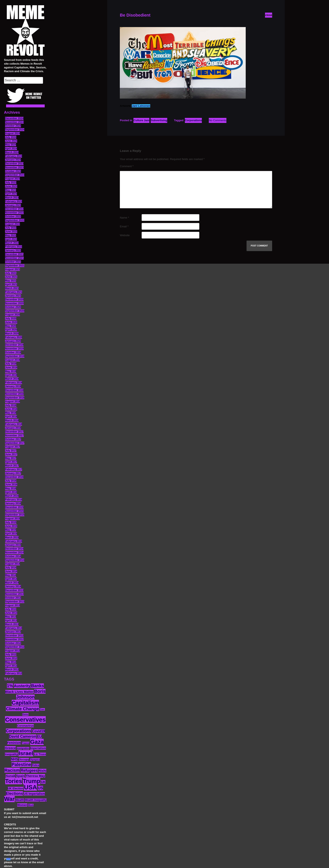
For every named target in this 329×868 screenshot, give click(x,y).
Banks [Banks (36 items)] (37, 686)
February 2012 (14, 673)
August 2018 (12, 401)
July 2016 (11, 481)
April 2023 (11, 194)
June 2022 (11, 232)
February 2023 (14, 201)
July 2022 (11, 228)
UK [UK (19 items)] (43, 782)
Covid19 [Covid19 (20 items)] (39, 731)
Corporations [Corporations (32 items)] (19, 731)
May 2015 (11, 530)
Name (124, 218)
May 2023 (11, 190)
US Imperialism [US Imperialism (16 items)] (34, 794)
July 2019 (11, 364)
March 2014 (12, 583)
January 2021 (13, 296)
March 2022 (12, 243)
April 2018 (11, 417)
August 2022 (12, 224)
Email (124, 226)
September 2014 (15, 560)
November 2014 (14, 553)
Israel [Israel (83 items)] (26, 753)
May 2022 (11, 235)
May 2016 (11, 488)
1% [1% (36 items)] (10, 686)
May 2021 (11, 281)
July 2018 (11, 405)
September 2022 (15, 220)
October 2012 (13, 643)
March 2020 (12, 334)
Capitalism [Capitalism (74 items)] (25, 703)
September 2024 (15, 130)
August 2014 (12, 564)
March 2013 (12, 624)
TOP (8, 859)
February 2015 (14, 541)
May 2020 (11, 326)
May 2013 (11, 617)
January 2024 (13, 160)
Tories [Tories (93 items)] (14, 781)
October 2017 (13, 439)
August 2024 (12, 133)
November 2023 (14, 167)
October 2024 (13, 126)
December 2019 (14, 345)
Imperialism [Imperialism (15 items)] (38, 748)
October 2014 (13, 556)
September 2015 (15, 515)
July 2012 (11, 654)
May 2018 (11, 413)
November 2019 (14, 349)
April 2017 (11, 462)
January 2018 (13, 428)
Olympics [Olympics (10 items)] (35, 760)
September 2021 (15, 266)
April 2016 (11, 492)
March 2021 (12, 288)
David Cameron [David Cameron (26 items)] (23, 736)
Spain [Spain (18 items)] (20, 776)
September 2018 (15, 398)
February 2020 (14, 337)
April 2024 (11, 149)
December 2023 (14, 164)
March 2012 (12, 670)
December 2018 (14, 390)
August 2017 (12, 447)
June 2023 (11, 186)
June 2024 (11, 141)
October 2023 (13, 171)
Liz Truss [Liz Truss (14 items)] (40, 754)
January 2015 (13, 545)
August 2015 (12, 519)
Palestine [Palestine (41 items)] (21, 764)
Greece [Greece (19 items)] (10, 748)
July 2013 (11, 609)
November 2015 (14, 511)
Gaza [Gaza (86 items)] (37, 742)
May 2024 (11, 145)
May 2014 (11, 575)
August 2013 (12, 605)
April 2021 (11, 284)
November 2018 (14, 394)
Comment (127, 166)
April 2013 (11, 620)
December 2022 (14, 209)
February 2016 (14, 500)
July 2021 (11, 273)
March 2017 (12, 466)
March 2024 (12, 152)
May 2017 (11, 458)
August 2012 (12, 651)
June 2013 (11, 613)
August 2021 (12, 269)
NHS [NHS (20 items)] (14, 759)
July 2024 (11, 137)
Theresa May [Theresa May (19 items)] (35, 776)
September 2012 (15, 647)
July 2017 (11, 451)
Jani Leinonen (141, 106)
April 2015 (11, 534)
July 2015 (11, 522)
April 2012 (11, 666)
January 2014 (13, 586)
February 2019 (14, 383)
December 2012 (14, 636)
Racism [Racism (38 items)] (12, 770)
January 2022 (13, 250)
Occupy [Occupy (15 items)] (24, 759)
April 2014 (11, 579)
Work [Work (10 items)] (31, 805)
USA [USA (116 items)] (30, 787)
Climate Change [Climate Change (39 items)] (22, 709)
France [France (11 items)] (25, 743)
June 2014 (11, 571)
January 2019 (13, 386)
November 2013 (14, 594)
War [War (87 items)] (9, 799)
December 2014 (14, 549)
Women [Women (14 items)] (22, 805)
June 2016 (11, 485)
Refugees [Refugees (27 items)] (29, 770)
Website (125, 235)
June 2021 (11, 277)
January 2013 (13, 632)
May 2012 (11, 662)
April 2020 (11, 330)
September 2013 (15, 602)
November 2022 (14, 213)
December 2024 (14, 118)
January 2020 (13, 341)
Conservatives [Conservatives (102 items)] (25, 719)
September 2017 (15, 443)
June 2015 (11, 526)
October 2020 (13, 307)
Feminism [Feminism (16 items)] (14, 743)
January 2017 (13, 473)
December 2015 (14, 507)
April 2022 (11, 239)
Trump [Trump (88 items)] (32, 781)
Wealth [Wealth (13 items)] (20, 800)
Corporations (193, 120)
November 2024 (14, 122)
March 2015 (12, 537)
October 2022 (13, 216)
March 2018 (12, 420)
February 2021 (14, 292)
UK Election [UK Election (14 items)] (16, 788)
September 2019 (15, 356)
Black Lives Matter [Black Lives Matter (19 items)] (19, 692)
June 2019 (11, 368)
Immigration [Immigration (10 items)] (23, 748)
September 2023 (15, 175)
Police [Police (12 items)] (36, 765)
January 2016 (13, 503)
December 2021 (14, 254)
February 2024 (14, 156)
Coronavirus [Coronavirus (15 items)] (25, 726)
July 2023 (11, 182)
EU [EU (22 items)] (39, 736)
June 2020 (11, 322)
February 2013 (14, 628)
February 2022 (14, 247)
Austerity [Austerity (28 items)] (22, 686)
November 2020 (14, 303)
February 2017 (14, 469)
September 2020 (15, 311)
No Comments (217, 120)
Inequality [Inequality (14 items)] (11, 754)
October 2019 (13, 352)
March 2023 (12, 198)
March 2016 (12, 496)
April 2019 (11, 375)
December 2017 (14, 432)
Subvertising (159, 120)
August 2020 (12, 315)
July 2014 (11, 568)
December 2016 (14, 477)
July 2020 (11, 318)
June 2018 (11, 409)
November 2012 (14, 639)
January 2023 (13, 205)
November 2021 (14, 258)
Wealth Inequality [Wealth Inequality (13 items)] (36, 800)
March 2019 (12, 379)
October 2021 (13, 262)
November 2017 (14, 435)
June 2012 (11, 658)
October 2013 (13, 598)
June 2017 (11, 454)
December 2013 (14, 590)
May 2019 (11, 371)
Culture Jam (141, 120)
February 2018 (14, 424)
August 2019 (12, 360)
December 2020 (14, 300)
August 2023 (12, 179)
